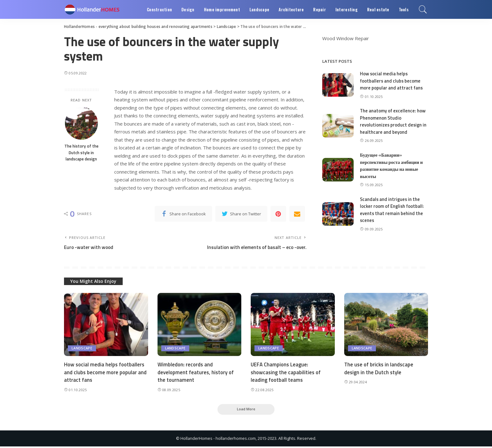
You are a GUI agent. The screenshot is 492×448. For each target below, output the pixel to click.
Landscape (82, 349)
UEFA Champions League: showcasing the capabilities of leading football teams (286, 373)
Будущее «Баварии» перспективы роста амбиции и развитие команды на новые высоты (392, 166)
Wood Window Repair (346, 38)
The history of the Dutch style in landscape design (81, 152)
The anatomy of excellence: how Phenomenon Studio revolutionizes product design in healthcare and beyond (394, 121)
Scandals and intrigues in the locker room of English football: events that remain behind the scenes (392, 210)
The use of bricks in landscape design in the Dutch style (380, 369)
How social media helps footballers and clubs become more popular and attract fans (391, 81)
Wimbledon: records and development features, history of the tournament (196, 373)
